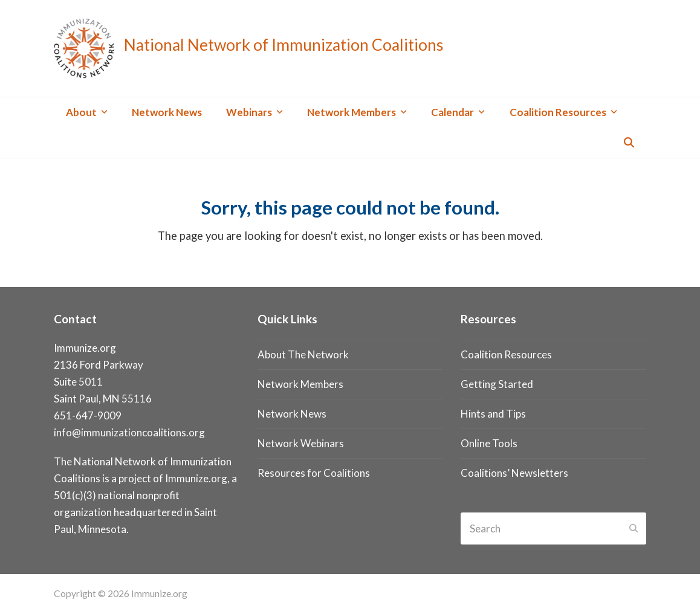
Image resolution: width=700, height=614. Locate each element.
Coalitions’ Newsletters (514, 473)
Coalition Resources (506, 354)
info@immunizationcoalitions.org (129, 432)
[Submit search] (634, 529)
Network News (292, 414)
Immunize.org (196, 478)
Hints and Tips (493, 414)
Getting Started (497, 384)
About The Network (303, 354)
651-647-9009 (88, 415)
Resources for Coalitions (314, 473)
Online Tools (489, 443)
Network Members (300, 384)
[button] (629, 143)
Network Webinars (301, 443)
